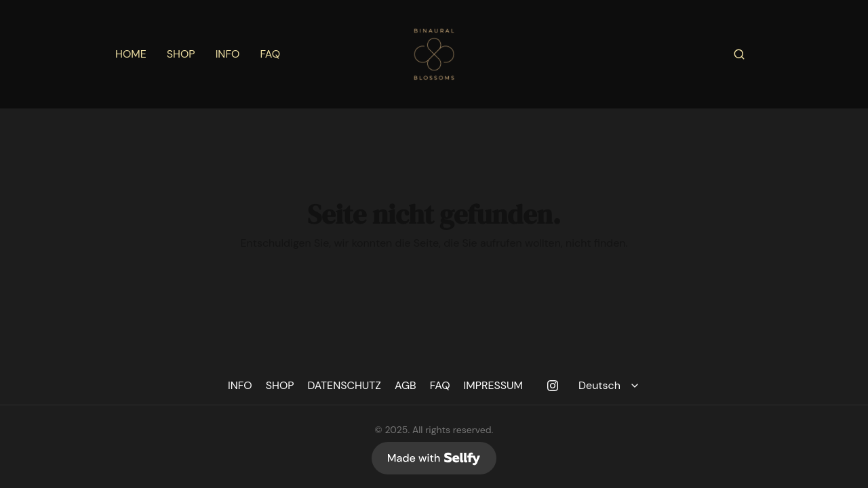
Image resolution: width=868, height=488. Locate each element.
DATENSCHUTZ (344, 385)
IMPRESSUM (494, 385)
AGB (406, 385)
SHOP (181, 54)
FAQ (270, 54)
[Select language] (611, 386)
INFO (228, 54)
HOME (131, 54)
